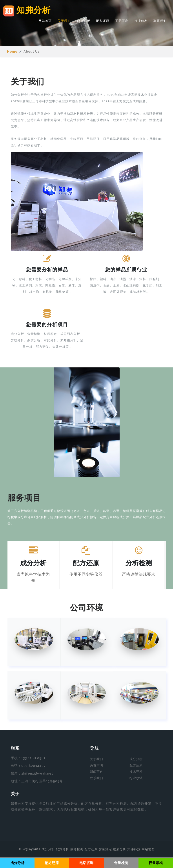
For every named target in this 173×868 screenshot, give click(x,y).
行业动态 (141, 21)
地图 (151, 849)
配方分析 (62, 849)
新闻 (93, 772)
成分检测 (77, 849)
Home (12, 51)
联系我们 (160, 21)
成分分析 (84, 21)
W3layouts (31, 849)
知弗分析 (28, 11)
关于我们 (64, 21)
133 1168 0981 (33, 758)
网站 (145, 849)
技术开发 (136, 772)
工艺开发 (122, 21)
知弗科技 (134, 849)
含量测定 (105, 849)
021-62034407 (34, 766)
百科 (100, 772)
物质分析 (120, 849)
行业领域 (136, 778)
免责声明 (97, 765)
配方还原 (103, 21)
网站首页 (45, 21)
